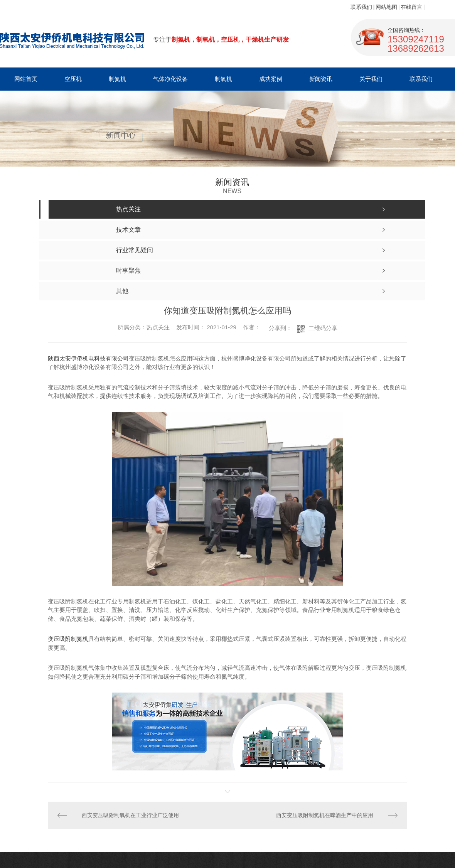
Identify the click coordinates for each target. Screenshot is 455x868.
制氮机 (117, 79)
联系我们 (361, 7)
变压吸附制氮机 (68, 639)
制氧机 (223, 79)
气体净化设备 (170, 79)
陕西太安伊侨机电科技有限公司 (88, 358)
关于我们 (371, 79)
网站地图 (386, 7)
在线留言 (411, 7)
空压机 (73, 79)
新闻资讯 (321, 79)
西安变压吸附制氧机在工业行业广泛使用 (130, 815)
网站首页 (26, 79)
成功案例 (271, 79)
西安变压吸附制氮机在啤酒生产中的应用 (325, 815)
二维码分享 (323, 328)
